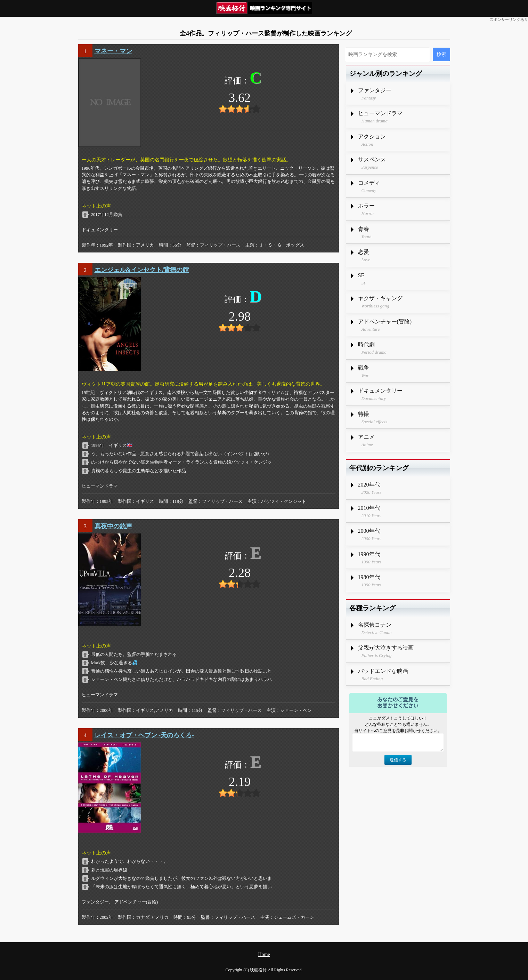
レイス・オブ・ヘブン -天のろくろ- (144, 735)
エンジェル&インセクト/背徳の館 (142, 270)
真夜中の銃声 (113, 526)
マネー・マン (113, 51)
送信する (398, 760)
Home (264, 954)
